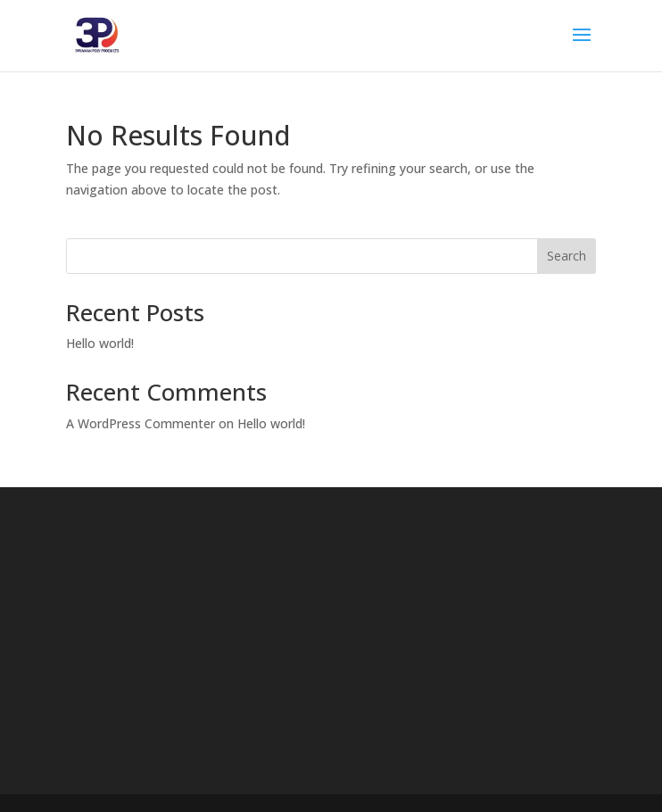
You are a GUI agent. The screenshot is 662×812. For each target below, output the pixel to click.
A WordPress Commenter (141, 423)
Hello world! (100, 343)
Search (567, 256)
